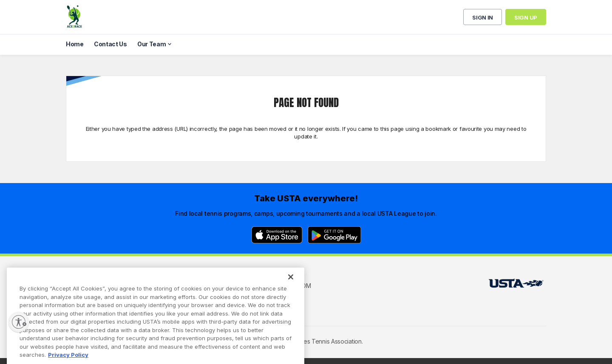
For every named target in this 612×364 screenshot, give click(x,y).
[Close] (291, 288)
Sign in (483, 17)
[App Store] (277, 235)
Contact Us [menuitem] (110, 44)
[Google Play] (334, 235)
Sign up (526, 17)
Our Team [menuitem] (152, 44)
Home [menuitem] (75, 44)
